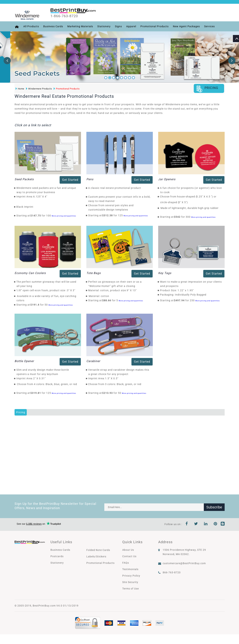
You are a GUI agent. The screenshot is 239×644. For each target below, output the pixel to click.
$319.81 (37, 393)
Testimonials (130, 569)
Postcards (57, 556)
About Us (128, 550)
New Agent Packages (186, 26)
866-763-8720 (172, 572)
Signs (118, 26)
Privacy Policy (131, 576)
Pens (90, 179)
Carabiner (93, 361)
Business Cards (53, 26)
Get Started (70, 180)
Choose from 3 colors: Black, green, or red (115, 384)
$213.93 (108, 393)
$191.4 (36, 305)
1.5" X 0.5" (113, 378)
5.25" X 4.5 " (205, 197)
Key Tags (165, 273)
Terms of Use (131, 589)
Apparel (131, 26)
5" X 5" (184, 202)
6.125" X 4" (41, 197)
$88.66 (108, 300)
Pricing (21, 412)
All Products (31, 26)
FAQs (126, 563)
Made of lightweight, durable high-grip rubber (190, 208)
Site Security (130, 582)
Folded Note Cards (98, 550)
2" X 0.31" (40, 378)
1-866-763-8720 (64, 16)
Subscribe (214, 507)
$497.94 (180, 300)
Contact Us (129, 556)
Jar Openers (167, 179)
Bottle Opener (24, 361)
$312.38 (108, 215)
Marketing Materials (80, 26)
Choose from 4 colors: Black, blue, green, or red (47, 384)
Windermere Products (39, 89)
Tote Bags (94, 273)
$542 (178, 217)
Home (20, 89)
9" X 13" (133, 290)
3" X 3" (72, 290)
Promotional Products (155, 26)
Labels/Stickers (96, 556)
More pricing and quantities (64, 216)
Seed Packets (24, 179)
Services (209, 26)
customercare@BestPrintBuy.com (184, 563)
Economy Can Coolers (30, 273)
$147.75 (37, 216)
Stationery (104, 26)
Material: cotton (99, 296)
